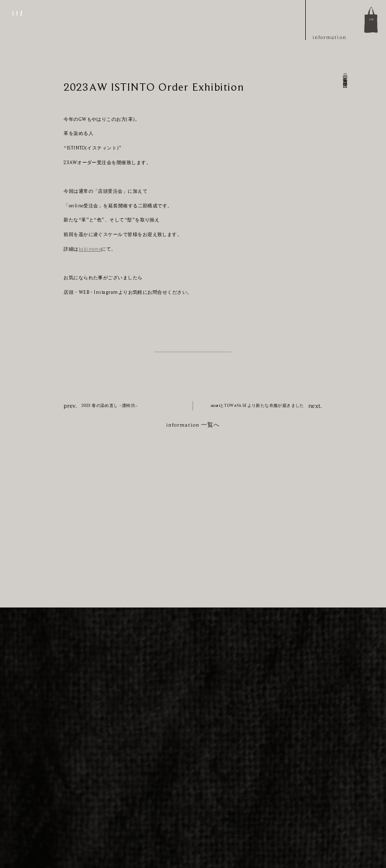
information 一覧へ (193, 425)
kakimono (90, 249)
